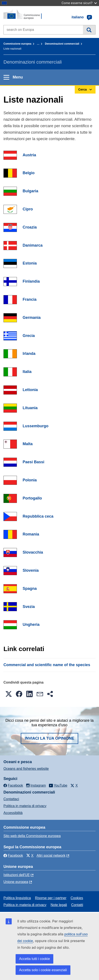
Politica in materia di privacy (25, 806)
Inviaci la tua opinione (49, 738)
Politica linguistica (17, 898)
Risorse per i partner (51, 898)
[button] (9, 694)
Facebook (13, 856)
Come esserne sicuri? (79, 3)
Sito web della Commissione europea (32, 836)
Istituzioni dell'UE (17, 875)
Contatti (77, 905)
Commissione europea (17, 44)
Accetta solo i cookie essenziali (43, 970)
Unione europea (16, 882)
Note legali (59, 905)
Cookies (77, 898)
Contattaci (11, 799)
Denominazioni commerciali (62, 44)
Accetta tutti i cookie (34, 959)
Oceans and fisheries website (26, 769)
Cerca (89, 30)
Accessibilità (13, 813)
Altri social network (51, 856)
